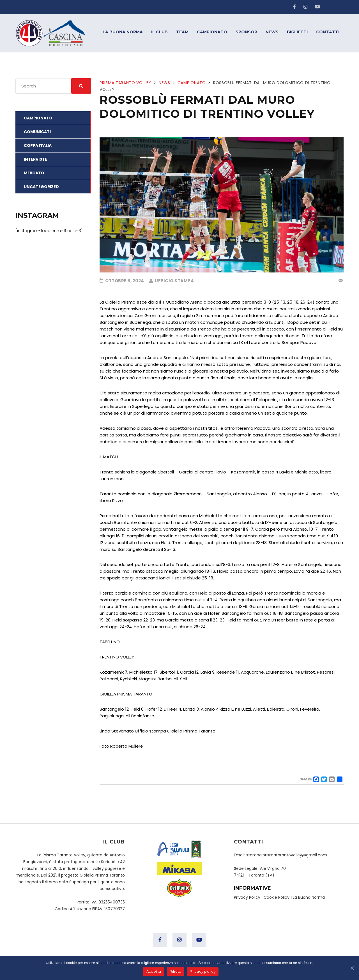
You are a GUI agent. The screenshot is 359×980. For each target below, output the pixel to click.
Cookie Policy (277, 897)
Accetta (154, 972)
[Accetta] (352, 968)
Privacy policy (203, 972)
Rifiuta (176, 972)
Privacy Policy (247, 897)
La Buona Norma (309, 897)
